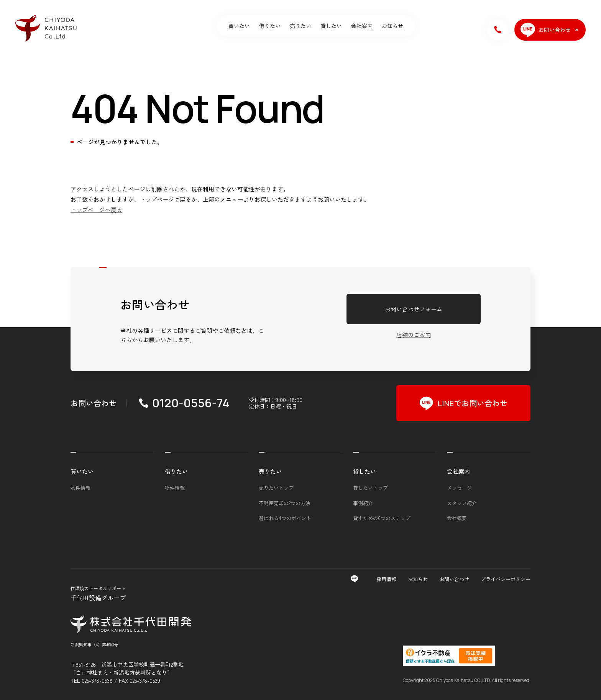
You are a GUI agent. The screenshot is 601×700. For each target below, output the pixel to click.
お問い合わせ (454, 579)
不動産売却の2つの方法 (285, 503)
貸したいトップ (370, 488)
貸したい (331, 26)
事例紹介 (363, 503)
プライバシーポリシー (506, 579)
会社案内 (362, 26)
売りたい (300, 26)
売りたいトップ (276, 488)
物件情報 (80, 488)
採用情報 (386, 579)
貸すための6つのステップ (382, 518)
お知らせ (392, 26)
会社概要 (457, 518)
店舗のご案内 (414, 335)
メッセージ (459, 488)
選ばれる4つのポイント (285, 518)
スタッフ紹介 (462, 503)
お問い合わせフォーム (414, 309)
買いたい (239, 26)
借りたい (270, 26)
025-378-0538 (97, 680)
